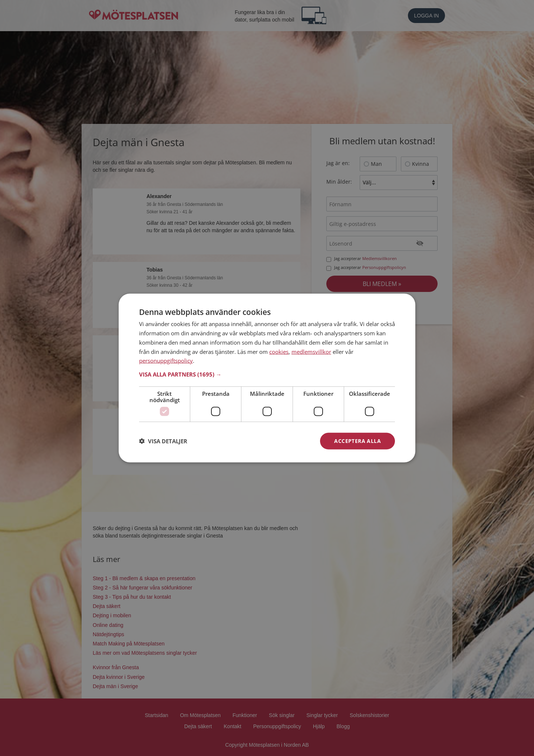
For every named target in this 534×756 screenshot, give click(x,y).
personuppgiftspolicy (166, 361)
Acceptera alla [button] (357, 441)
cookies (279, 351)
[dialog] (267, 378)
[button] (267, 374)
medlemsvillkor (311, 351)
